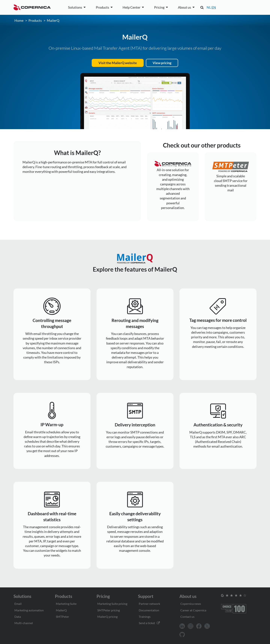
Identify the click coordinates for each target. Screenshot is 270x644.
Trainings (145, 617)
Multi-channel (24, 623)
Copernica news (191, 604)
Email (18, 604)
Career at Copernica (193, 610)
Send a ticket (149, 623)
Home (19, 20)
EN (214, 7)
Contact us (187, 617)
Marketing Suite (66, 604)
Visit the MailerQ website (118, 63)
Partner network (149, 604)
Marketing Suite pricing (112, 604)
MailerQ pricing (107, 617)
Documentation (149, 610)
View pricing (162, 63)
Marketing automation (29, 610)
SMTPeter (62, 617)
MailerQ (53, 20)
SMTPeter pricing (109, 610)
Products (35, 20)
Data (18, 617)
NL (209, 7)
